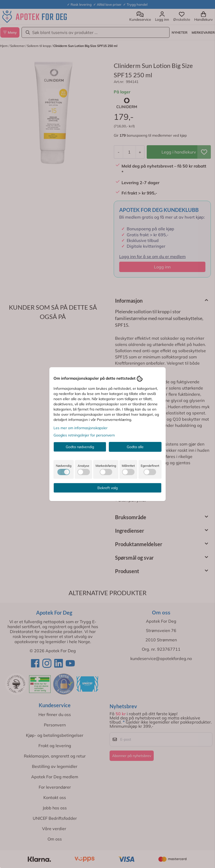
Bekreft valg (107, 488)
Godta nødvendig (80, 447)
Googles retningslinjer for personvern (84, 435)
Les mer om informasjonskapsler (80, 428)
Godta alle (135, 447)
